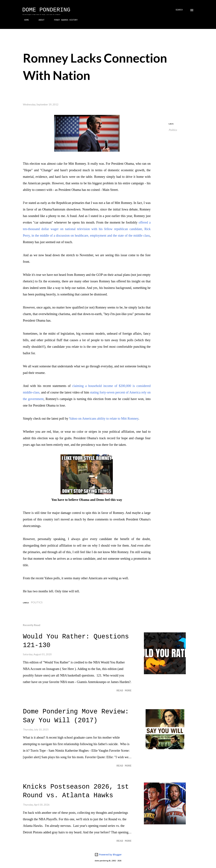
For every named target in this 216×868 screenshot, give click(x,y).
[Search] (179, 10)
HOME (25, 20)
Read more (124, 691)
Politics (173, 130)
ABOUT (40, 20)
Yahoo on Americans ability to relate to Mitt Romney (104, 418)
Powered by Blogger (108, 855)
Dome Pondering (46, 10)
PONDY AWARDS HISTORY (64, 20)
